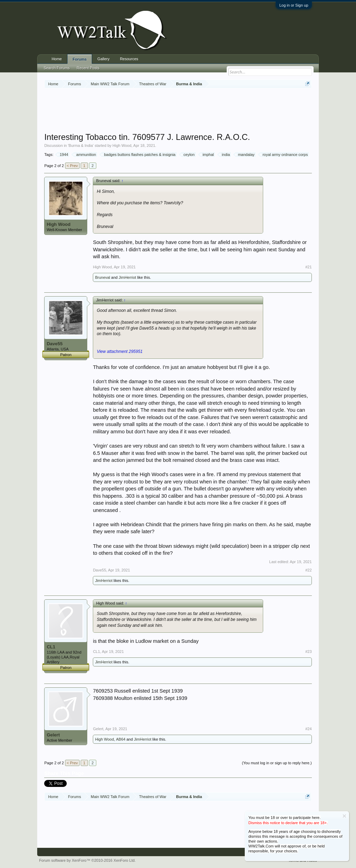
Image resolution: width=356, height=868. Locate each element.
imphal (207, 155)
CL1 (51, 647)
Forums (80, 59)
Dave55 (55, 344)
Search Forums (56, 68)
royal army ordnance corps (284, 155)
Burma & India (81, 145)
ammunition (85, 155)
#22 (308, 570)
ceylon (188, 155)
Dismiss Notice (344, 816)
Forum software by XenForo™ (87, 860)
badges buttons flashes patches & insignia (139, 155)
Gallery (103, 59)
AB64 (121, 739)
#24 (308, 729)
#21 (308, 267)
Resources (129, 59)
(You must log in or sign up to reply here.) (277, 763)
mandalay (245, 155)
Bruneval (102, 277)
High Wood (122, 145)
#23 (308, 652)
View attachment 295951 (120, 352)
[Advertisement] (178, 111)
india (225, 155)
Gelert (53, 735)
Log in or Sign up (294, 5)
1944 (63, 155)
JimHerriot (127, 277)
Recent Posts (88, 68)
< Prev (72, 166)
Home (56, 59)
